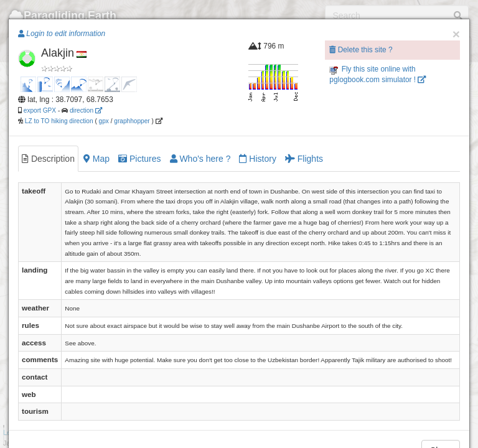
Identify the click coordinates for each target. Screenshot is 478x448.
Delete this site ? (361, 50)
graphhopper (132, 121)
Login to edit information (62, 34)
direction (86, 110)
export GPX (40, 110)
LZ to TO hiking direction (58, 121)
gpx (104, 121)
